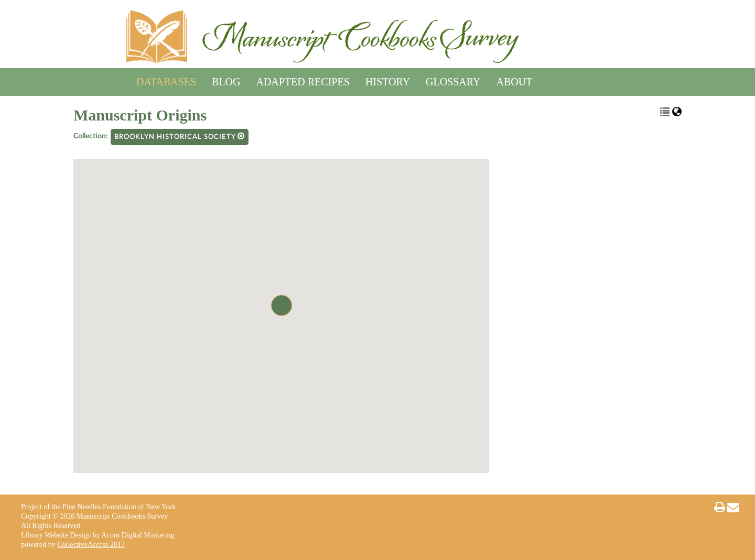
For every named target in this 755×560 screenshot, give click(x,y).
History (388, 80)
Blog (226, 80)
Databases (166, 80)
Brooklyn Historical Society (180, 136)
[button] (282, 305)
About (515, 80)
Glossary (453, 80)
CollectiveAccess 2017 (91, 545)
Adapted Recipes (303, 80)
